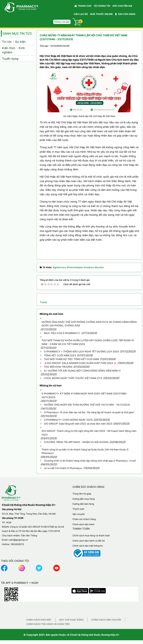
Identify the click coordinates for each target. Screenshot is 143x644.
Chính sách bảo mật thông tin (88, 546)
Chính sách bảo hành (83, 524)
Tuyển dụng (10, 59)
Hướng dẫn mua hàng (84, 499)
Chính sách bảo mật (39, 620)
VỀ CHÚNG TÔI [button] (102, 6)
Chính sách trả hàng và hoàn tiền (48, 624)
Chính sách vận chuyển (106, 620)
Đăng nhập (62, 22)
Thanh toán (78, 509)
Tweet (43, 302)
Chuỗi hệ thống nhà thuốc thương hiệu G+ (95, 635)
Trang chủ (83, 6)
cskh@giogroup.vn (18, 540)
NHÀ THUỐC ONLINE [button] (101, 14)
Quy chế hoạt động (71, 620)
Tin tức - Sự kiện (14, 42)
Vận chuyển (79, 514)
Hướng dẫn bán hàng (83, 504)
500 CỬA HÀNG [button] (125, 14)
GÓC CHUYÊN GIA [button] (123, 7)
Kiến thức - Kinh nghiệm (13, 50)
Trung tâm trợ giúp (82, 494)
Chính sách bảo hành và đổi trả (89, 541)
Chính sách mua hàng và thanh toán (91, 535)
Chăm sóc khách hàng (84, 519)
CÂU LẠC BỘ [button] (81, 14)
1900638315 (17, 544)
